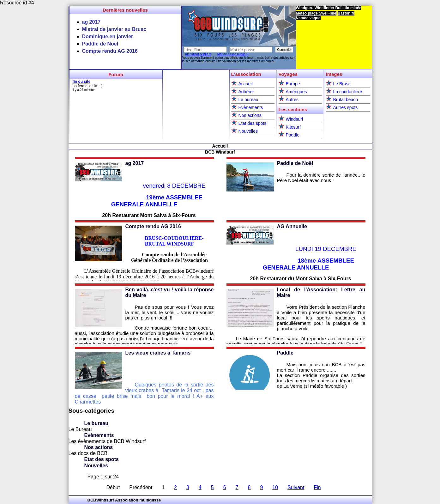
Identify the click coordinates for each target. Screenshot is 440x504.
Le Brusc (342, 84)
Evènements (251, 107)
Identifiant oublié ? (198, 54)
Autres (292, 100)
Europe (293, 84)
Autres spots (346, 107)
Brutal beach (346, 100)
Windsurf (295, 119)
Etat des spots (253, 123)
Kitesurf (293, 127)
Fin (317, 487)
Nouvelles (248, 131)
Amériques (296, 92)
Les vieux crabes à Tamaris (158, 353)
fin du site (82, 82)
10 (275, 487)
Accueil (246, 84)
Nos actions (250, 115)
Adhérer (246, 92)
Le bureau (248, 100)
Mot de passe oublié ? (233, 54)
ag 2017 (135, 163)
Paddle (293, 135)
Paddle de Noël (295, 163)
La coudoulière (348, 92)
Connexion (285, 50)
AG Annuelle (292, 226)
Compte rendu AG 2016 (153, 226)
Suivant (296, 487)
